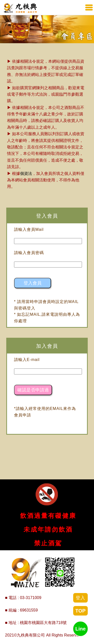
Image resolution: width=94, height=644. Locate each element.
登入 (80, 598)
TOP (81, 611)
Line (80, 629)
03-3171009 (30, 598)
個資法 (26, 173)
